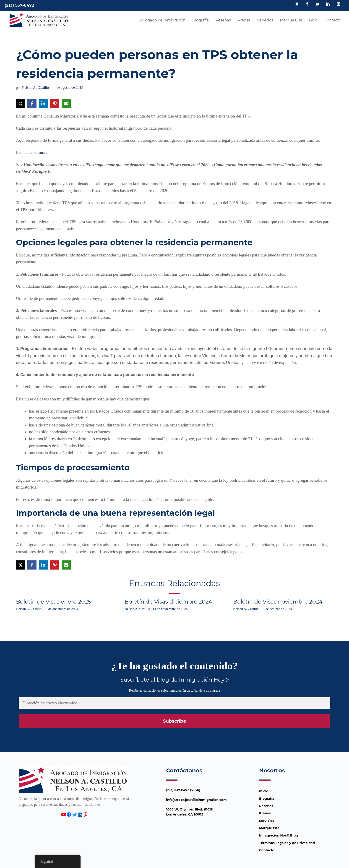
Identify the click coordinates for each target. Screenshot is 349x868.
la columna (39, 152)
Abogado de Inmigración (163, 20)
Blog (313, 20)
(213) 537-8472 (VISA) (183, 790)
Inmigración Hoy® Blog (279, 835)
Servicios (265, 20)
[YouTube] (297, 5)
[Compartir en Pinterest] (55, 104)
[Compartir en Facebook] (32, 104)
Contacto (333, 20)
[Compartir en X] (21, 104)
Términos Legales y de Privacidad (287, 843)
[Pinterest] (338, 5)
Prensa (244, 20)
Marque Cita (291, 20)
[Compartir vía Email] (66, 104)
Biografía (201, 20)
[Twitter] (318, 5)
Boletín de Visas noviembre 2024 (278, 602)
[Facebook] (307, 5)
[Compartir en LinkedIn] (43, 104)
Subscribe (174, 721)
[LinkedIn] (328, 5)
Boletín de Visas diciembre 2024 (168, 602)
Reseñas (223, 20)
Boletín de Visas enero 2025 (53, 602)
